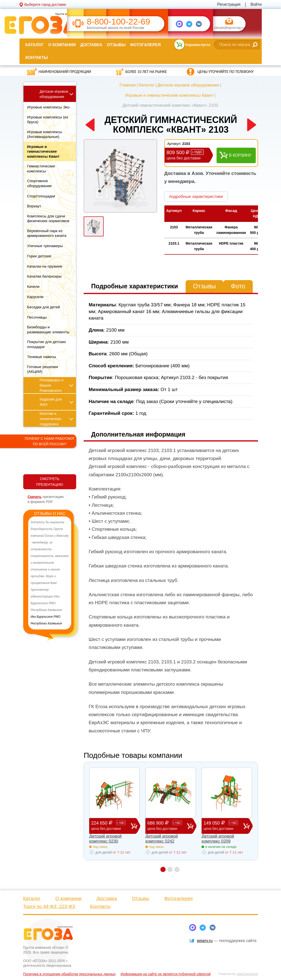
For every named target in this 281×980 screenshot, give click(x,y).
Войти (256, 4)
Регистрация (229, 4)
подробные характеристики (196, 197)
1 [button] (163, 869)
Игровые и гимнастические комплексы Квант (169, 95)
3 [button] (177, 869)
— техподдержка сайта (227, 941)
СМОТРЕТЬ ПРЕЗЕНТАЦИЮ (50, 482)
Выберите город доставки (45, 4)
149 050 (223, 826)
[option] (50, 573)
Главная (128, 85)
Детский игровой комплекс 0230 (105, 839)
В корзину (240, 155)
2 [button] (170, 869)
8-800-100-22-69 (119, 22)
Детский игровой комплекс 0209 (218, 839)
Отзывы (116, 45)
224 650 (111, 826)
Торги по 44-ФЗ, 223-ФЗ (49, 906)
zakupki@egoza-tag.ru (229, 28)
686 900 (167, 826)
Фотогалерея (145, 45)
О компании (62, 45)
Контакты (37, 58)
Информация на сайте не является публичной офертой (166, 974)
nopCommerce (247, 974)
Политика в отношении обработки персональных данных (69, 974)
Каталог (35, 45)
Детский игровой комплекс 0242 (162, 839)
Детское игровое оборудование (188, 85)
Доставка (91, 45)
